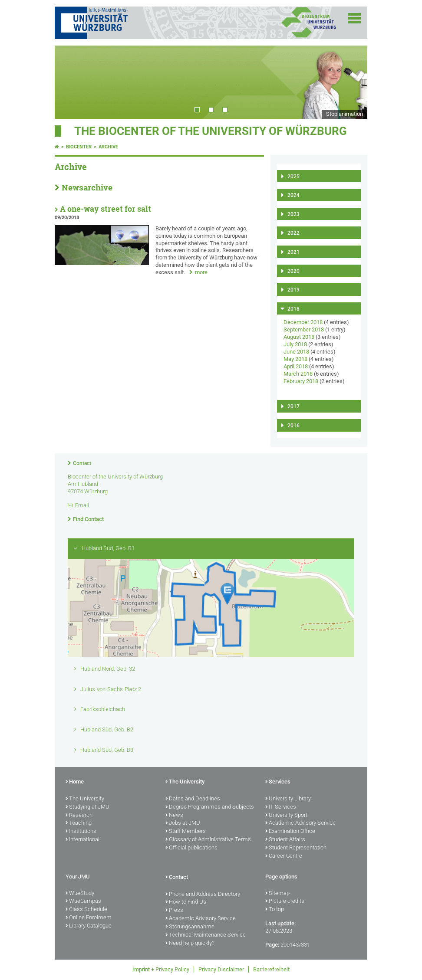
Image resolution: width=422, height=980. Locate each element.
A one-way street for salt (105, 209)
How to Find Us (186, 902)
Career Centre (284, 856)
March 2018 (298, 374)
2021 (293, 252)
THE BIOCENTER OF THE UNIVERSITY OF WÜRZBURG (211, 131)
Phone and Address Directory (203, 895)
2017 (293, 406)
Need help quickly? (190, 944)
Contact (82, 463)
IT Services (281, 807)
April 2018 (296, 366)
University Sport (286, 816)
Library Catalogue (89, 926)
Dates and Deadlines (193, 799)
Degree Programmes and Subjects (210, 807)
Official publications (191, 848)
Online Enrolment (88, 918)
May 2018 (295, 359)
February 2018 (301, 381)
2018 (293, 309)
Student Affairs (285, 840)
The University (85, 799)
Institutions (81, 832)
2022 (293, 233)
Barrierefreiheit (271, 969)
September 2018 (304, 329)
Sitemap (277, 894)
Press (174, 911)
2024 (293, 195)
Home (75, 782)
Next (352, 82)
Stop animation (345, 114)
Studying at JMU (87, 807)
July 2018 (295, 344)
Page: (272, 945)
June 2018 (296, 352)
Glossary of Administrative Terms (208, 840)
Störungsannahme (190, 927)
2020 (293, 271)
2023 (293, 214)
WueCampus (83, 901)
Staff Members (186, 832)
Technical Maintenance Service (206, 935)
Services (278, 782)
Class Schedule (86, 910)
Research (79, 816)
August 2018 (299, 337)
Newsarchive (87, 187)
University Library (288, 799)
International (82, 840)
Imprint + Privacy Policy (161, 969)
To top (275, 910)
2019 (293, 290)
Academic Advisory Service (300, 823)
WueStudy (80, 894)
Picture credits (285, 901)
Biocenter (79, 147)
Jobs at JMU (183, 823)
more (201, 272)
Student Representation (296, 848)
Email (82, 505)
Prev (70, 82)
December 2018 (303, 322)
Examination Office (290, 832)
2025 (293, 177)
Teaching (79, 823)
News (174, 816)
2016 (293, 426)
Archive (108, 147)
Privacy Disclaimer (221, 969)
